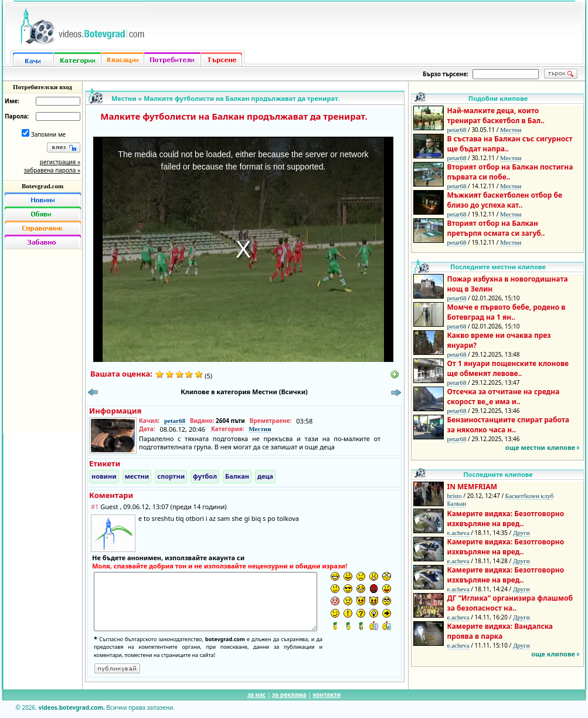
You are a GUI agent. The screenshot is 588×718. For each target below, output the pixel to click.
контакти (327, 695)
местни (137, 476)
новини (104, 476)
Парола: (17, 116)
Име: (12, 101)
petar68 (175, 421)
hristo (455, 496)
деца (265, 476)
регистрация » (60, 162)
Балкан (237, 476)
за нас (256, 695)
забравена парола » (52, 170)
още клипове (553, 654)
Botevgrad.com (43, 186)
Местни (124, 98)
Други (521, 533)
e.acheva (458, 533)
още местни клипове (540, 447)
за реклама (289, 695)
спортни (171, 476)
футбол (205, 476)
